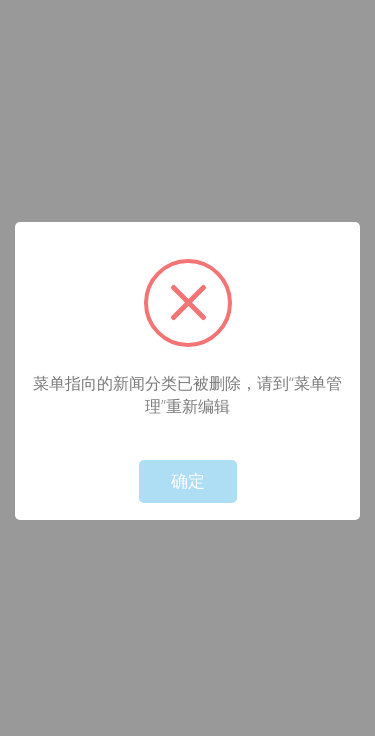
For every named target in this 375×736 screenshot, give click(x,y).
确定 (188, 481)
